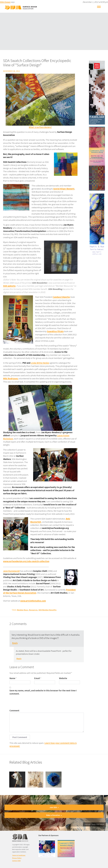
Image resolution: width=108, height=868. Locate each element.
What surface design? (40, 127)
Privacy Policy (17, 858)
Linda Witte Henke (40, 363)
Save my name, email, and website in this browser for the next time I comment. (43, 692)
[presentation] (26, 703)
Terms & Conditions (19, 855)
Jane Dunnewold (11, 571)
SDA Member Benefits (47, 610)
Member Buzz (22, 610)
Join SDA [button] (54, 807)
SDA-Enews (5, 2)
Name (12, 678)
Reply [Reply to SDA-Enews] (19, 659)
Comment (14, 711)
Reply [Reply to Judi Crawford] (15, 643)
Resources (33, 610)
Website (63, 678)
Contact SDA (16, 861)
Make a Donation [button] (54, 815)
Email (37, 678)
